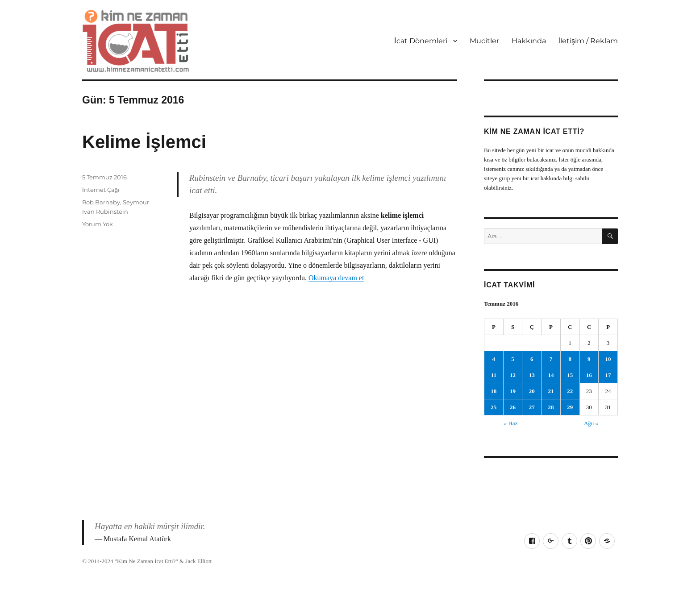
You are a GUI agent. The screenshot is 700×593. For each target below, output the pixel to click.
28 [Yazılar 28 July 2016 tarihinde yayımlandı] (551, 407)
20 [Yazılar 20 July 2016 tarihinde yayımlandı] (532, 391)
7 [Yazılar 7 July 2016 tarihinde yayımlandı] (551, 359)
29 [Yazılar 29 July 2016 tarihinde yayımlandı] (570, 407)
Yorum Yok (98, 224)
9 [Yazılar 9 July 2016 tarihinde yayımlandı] (589, 359)
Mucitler (484, 41)
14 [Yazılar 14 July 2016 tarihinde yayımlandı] (551, 375)
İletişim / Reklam (588, 41)
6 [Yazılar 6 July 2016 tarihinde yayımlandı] (532, 359)
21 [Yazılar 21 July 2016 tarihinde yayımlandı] (551, 391)
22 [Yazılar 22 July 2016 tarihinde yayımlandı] (570, 391)
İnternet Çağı (101, 190)
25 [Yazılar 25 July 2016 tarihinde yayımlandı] (494, 407)
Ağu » (591, 423)
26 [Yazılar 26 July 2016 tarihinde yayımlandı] (513, 407)
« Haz (511, 423)
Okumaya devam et (336, 278)
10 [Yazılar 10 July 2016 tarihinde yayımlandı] (608, 359)
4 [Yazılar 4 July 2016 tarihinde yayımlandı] (494, 359)
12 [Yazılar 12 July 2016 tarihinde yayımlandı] (513, 375)
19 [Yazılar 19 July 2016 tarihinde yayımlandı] (513, 391)
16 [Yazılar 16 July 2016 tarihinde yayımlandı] (589, 375)
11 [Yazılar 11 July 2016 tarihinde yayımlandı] (494, 375)
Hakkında (529, 41)
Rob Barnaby (101, 202)
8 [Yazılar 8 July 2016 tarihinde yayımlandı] (570, 359)
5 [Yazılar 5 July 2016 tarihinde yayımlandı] (513, 359)
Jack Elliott (198, 561)
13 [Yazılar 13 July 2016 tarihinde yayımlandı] (532, 375)
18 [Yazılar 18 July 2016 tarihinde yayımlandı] (494, 391)
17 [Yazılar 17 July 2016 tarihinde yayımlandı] (608, 375)
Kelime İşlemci (144, 142)
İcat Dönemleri (421, 41)
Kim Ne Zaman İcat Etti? (146, 561)
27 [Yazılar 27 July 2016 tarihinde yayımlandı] (532, 407)
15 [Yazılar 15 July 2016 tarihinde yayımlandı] (570, 375)
